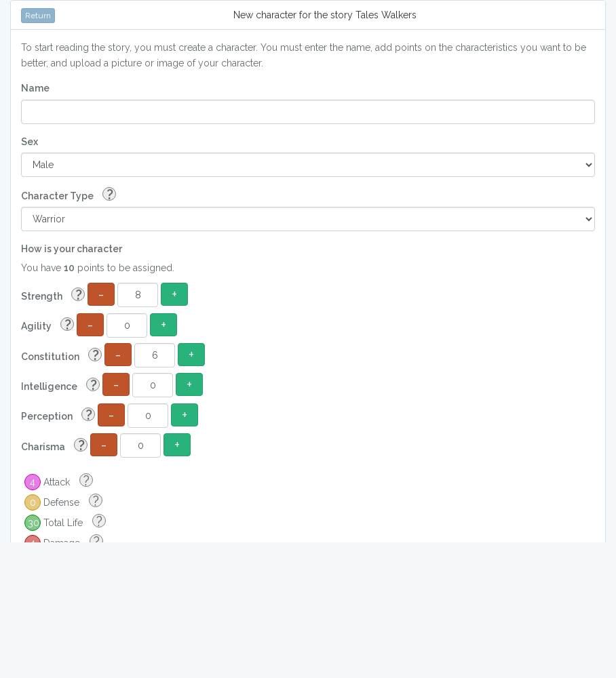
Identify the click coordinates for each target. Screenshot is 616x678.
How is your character (72, 249)
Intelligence (60, 385)
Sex (30, 142)
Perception (58, 415)
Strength (53, 295)
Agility (47, 325)
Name (35, 88)
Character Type (69, 195)
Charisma (54, 446)
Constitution (61, 356)
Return (38, 16)
